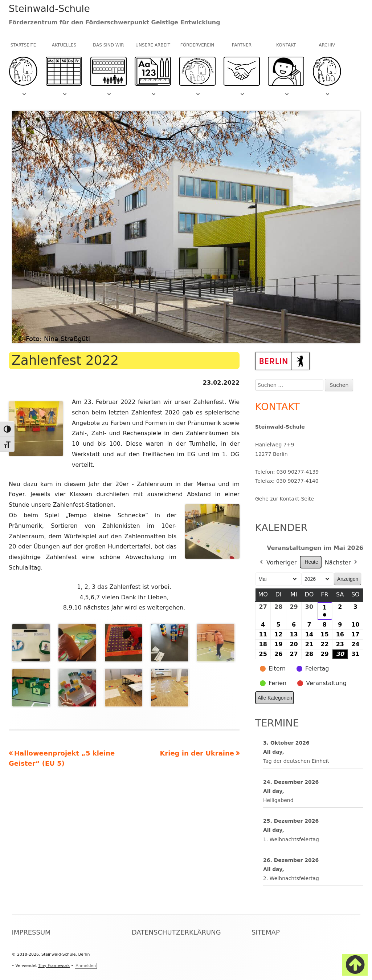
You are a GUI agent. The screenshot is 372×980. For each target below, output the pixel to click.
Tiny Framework (54, 966)
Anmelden (86, 966)
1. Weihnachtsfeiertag (291, 839)
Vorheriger (277, 563)
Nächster (342, 563)
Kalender (281, 528)
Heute (311, 562)
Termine (277, 723)
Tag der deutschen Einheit (296, 761)
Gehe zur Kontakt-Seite (285, 499)
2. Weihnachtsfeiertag (291, 878)
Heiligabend (278, 800)
